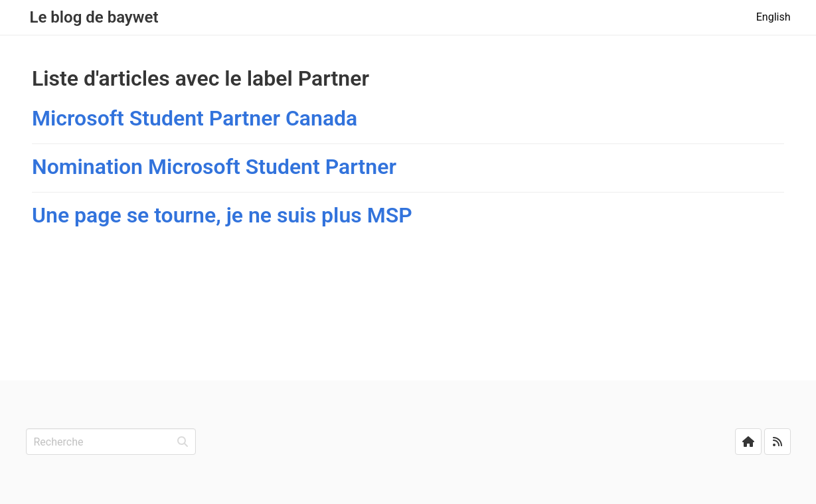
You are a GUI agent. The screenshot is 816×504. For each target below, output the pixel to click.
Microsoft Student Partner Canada (195, 118)
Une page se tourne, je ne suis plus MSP (222, 215)
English (774, 17)
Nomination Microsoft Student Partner (214, 167)
